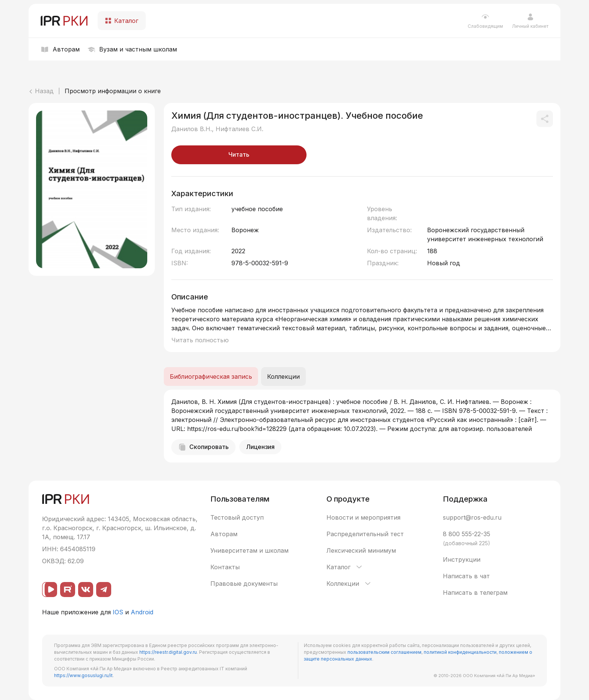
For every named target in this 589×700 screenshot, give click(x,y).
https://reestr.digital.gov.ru (168, 652)
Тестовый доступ (237, 517)
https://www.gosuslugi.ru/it (83, 675)
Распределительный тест (365, 534)
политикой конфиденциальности (460, 652)
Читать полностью (200, 340)
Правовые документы (244, 584)
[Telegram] (104, 590)
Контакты (225, 567)
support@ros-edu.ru (472, 517)
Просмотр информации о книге (113, 91)
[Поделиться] (545, 119)
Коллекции (349, 584)
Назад (41, 91)
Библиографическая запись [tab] (211, 376)
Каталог (345, 567)
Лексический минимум (361, 550)
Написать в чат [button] (466, 576)
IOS (118, 612)
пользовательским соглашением (384, 652)
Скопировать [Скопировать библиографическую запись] (203, 447)
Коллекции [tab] (283, 376)
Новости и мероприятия (363, 517)
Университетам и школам (249, 550)
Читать (239, 154)
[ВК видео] (50, 590)
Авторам (224, 534)
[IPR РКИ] (65, 21)
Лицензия (260, 447)
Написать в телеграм (475, 593)
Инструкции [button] (462, 559)
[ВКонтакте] (86, 590)
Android (142, 612)
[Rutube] (68, 590)
